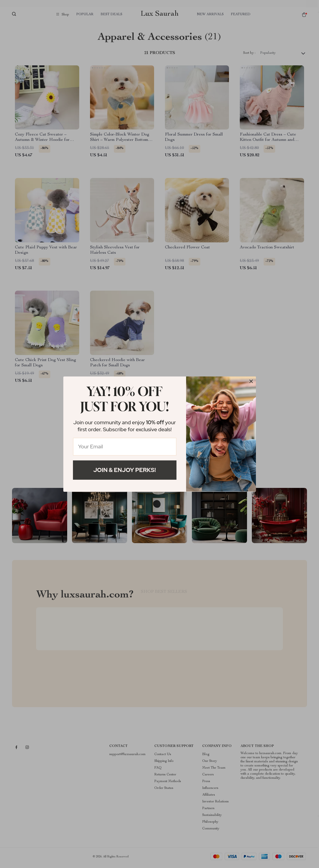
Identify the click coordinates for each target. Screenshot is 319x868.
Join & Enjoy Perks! (125, 470)
